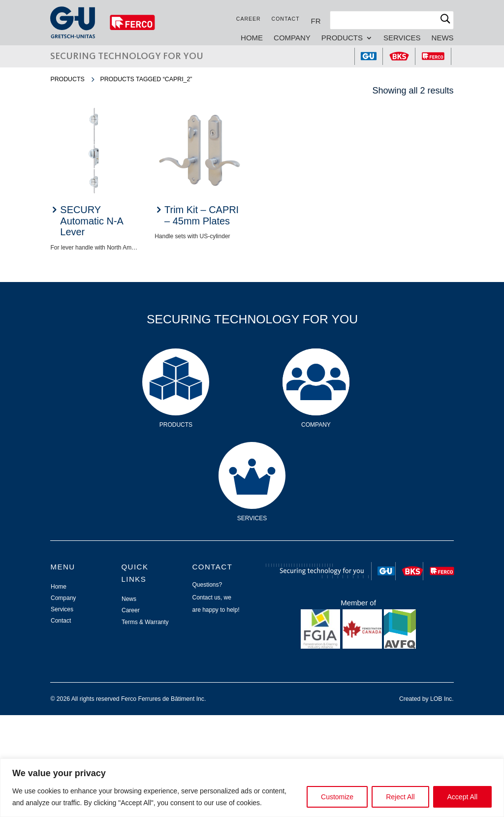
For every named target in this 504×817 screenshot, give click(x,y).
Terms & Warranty (145, 622)
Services (402, 38)
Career (249, 19)
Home (252, 38)
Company (292, 38)
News (443, 38)
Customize (337, 797)
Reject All (400, 797)
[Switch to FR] (316, 21)
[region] (252, 788)
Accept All (462, 797)
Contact (286, 19)
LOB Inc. (442, 699)
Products (342, 38)
